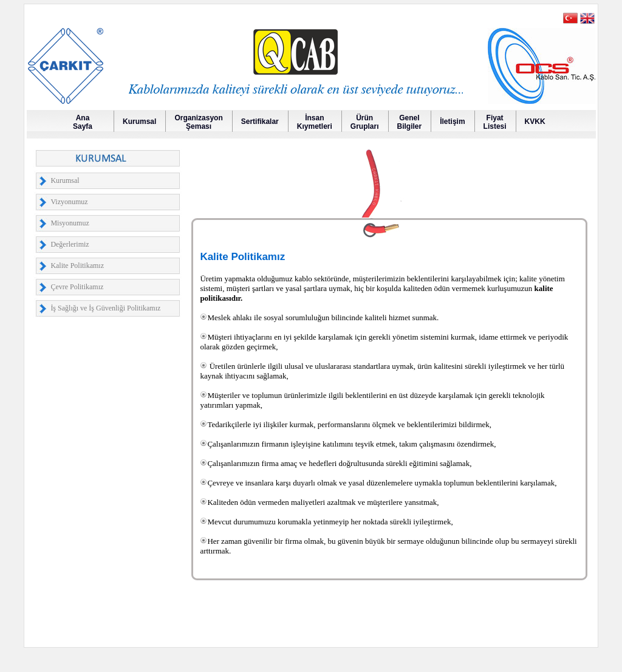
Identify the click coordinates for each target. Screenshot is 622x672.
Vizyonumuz (69, 202)
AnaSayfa (83, 122)
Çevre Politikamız (77, 287)
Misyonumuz (70, 223)
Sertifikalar (260, 122)
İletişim (452, 122)
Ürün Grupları (365, 122)
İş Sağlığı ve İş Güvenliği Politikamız (105, 308)
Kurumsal (139, 122)
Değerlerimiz (70, 244)
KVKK (535, 122)
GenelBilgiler (410, 122)
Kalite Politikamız (77, 266)
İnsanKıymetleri (315, 122)
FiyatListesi (495, 122)
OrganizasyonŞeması (198, 122)
